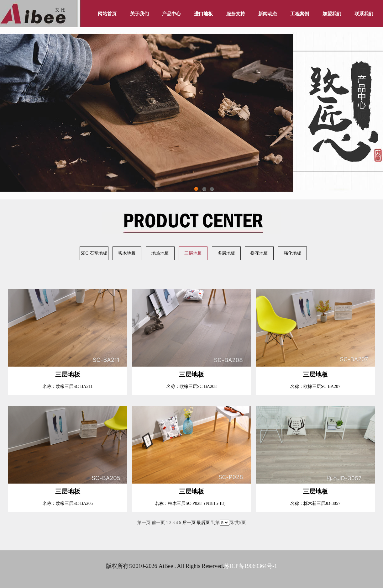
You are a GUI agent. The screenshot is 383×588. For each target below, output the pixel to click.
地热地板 (160, 253)
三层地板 (193, 253)
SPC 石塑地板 (94, 253)
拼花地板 (259, 253)
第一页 (144, 523)
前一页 (158, 523)
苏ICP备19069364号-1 (251, 566)
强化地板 (292, 253)
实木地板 (127, 253)
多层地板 (226, 253)
